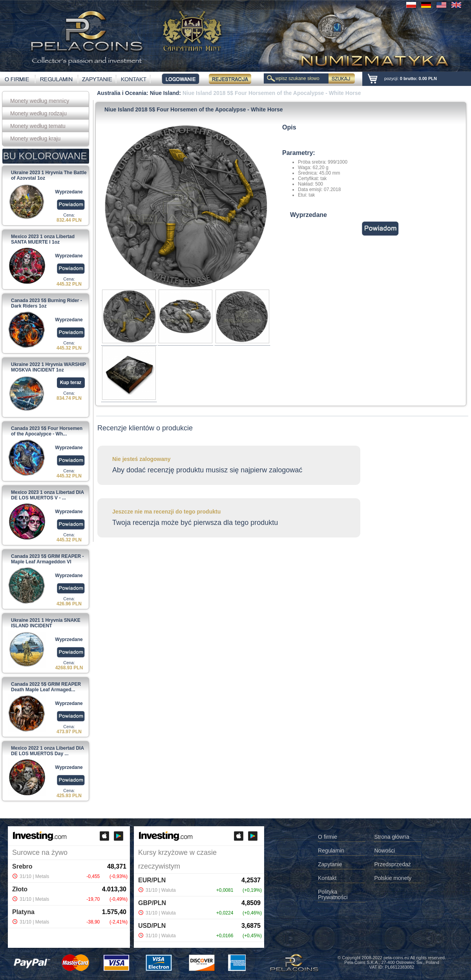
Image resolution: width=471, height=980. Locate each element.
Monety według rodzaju (38, 113)
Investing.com (65, 951)
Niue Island (165, 93)
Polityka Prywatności (333, 895)
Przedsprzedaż (392, 864)
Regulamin (331, 851)
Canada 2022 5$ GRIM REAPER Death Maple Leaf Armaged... (46, 687)
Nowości (384, 851)
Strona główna (392, 837)
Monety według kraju (35, 138)
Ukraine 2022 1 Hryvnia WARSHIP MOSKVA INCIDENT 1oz (48, 367)
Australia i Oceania (122, 93)
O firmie (328, 837)
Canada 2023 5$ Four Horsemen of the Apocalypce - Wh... (47, 431)
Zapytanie (330, 864)
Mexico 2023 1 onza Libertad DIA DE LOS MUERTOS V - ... (47, 495)
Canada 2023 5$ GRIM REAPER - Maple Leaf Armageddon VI (47, 559)
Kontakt (327, 878)
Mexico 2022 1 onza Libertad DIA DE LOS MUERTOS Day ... (47, 751)
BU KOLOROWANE (45, 156)
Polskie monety (393, 878)
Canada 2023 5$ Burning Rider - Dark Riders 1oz (47, 303)
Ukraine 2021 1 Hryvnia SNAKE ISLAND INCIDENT (46, 623)
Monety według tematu (38, 126)
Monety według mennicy (40, 101)
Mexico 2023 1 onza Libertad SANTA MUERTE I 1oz (43, 239)
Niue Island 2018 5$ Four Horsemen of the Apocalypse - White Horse (272, 93)
